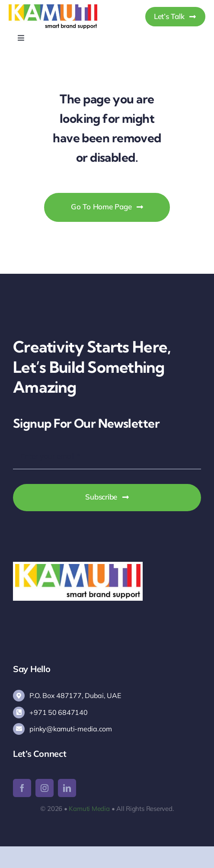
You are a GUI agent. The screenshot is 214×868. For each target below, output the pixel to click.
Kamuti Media (89, 809)
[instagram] (45, 788)
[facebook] (22, 788)
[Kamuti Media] (53, 8)
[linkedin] (67, 788)
